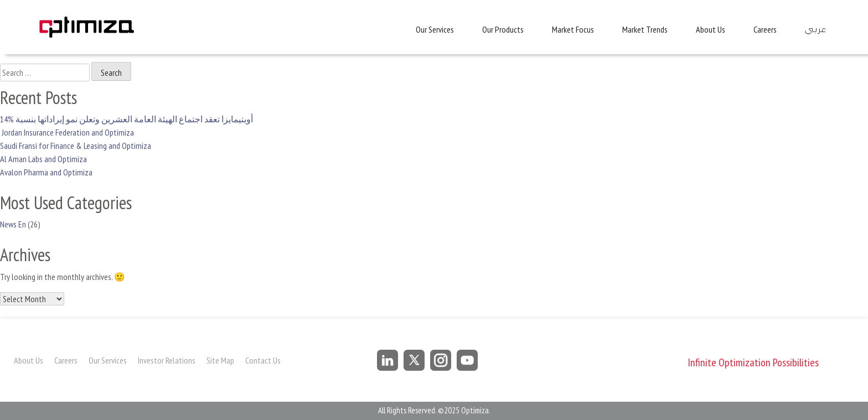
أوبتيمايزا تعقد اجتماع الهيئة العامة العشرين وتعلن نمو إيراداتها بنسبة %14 (126, 119)
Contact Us (263, 360)
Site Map (220, 360)
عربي (815, 30)
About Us (711, 29)
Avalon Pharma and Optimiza (46, 172)
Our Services (435, 29)
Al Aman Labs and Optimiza (43, 159)
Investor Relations (167, 360)
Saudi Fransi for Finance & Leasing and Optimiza (76, 146)
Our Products (503, 29)
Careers (765, 29)
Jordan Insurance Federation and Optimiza (67, 132)
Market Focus (573, 29)
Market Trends (645, 29)
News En (13, 224)
